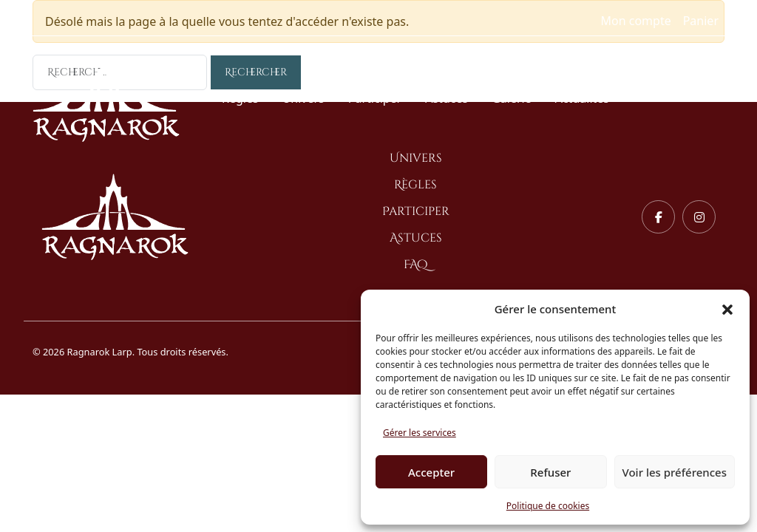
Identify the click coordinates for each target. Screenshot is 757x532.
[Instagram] (699, 217)
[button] (727, 309)
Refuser (550, 472)
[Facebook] (658, 217)
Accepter (431, 472)
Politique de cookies (548, 506)
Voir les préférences (675, 472)
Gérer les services (420, 433)
